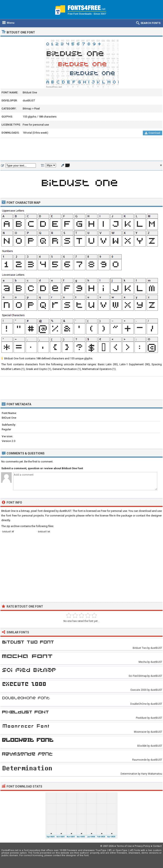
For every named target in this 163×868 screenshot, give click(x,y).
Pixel (37, 109)
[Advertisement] (81, 150)
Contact (157, 846)
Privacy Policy (142, 846)
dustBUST (29, 100)
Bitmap (27, 109)
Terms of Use (124, 846)
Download (152, 133)
